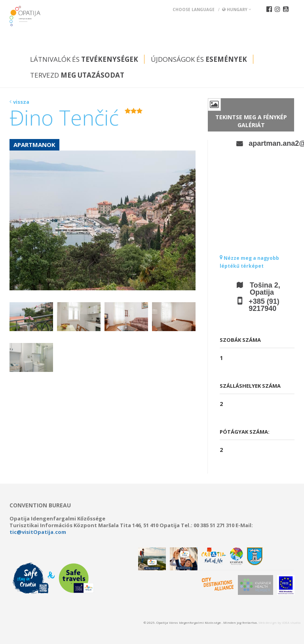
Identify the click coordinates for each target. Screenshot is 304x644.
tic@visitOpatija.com (38, 532)
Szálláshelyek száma (250, 386)
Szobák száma (240, 340)
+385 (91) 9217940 (264, 305)
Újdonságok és (199, 59)
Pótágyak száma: (245, 432)
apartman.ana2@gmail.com (272, 143)
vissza (21, 102)
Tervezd (77, 75)
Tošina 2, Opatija (265, 289)
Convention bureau (40, 505)
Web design (268, 622)
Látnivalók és (84, 59)
